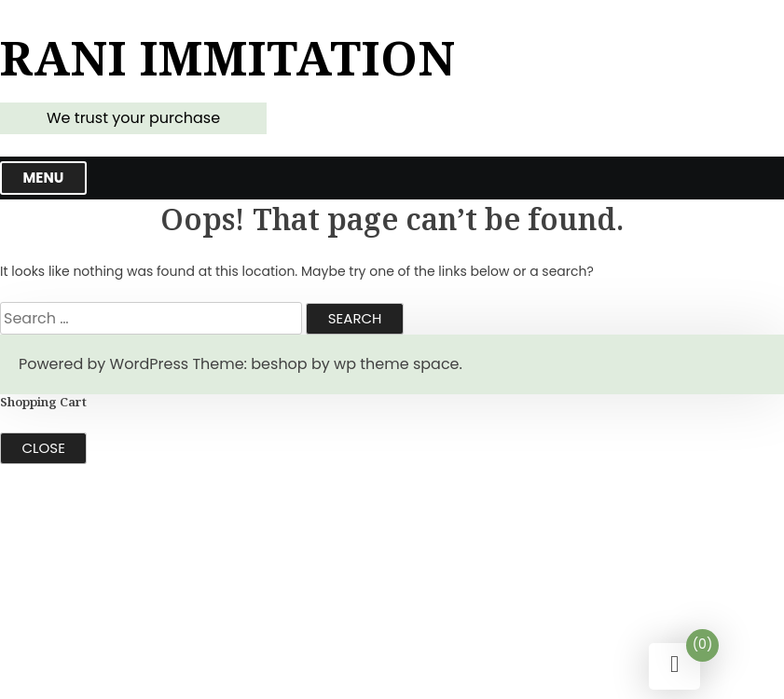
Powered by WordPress (103, 364)
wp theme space (396, 364)
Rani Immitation (228, 58)
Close (44, 448)
